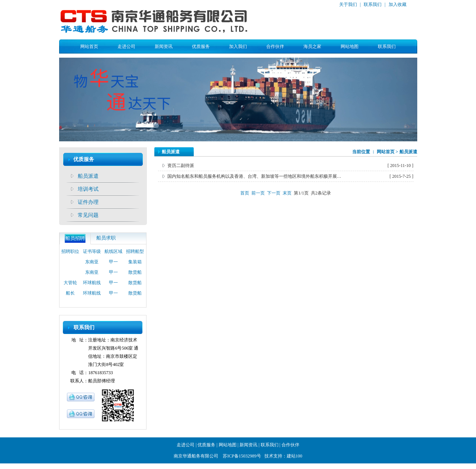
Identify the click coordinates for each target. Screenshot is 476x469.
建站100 (295, 456)
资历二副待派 (181, 166)
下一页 (274, 193)
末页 (287, 193)
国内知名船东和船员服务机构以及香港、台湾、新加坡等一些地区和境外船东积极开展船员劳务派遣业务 (255, 176)
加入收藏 (397, 4)
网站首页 (89, 46)
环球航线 (92, 285)
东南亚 (92, 264)
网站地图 (350, 46)
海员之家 (312, 46)
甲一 (113, 264)
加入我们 (238, 46)
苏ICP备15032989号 (242, 456)
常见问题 (88, 215)
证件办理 (88, 202)
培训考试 (88, 189)
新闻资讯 (164, 46)
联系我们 (372, 4)
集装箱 (135, 264)
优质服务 (201, 46)
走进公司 (126, 46)
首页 (245, 193)
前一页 (258, 193)
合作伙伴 (275, 46)
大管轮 (70, 285)
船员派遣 (88, 176)
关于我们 (348, 4)
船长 (70, 295)
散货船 (135, 274)
